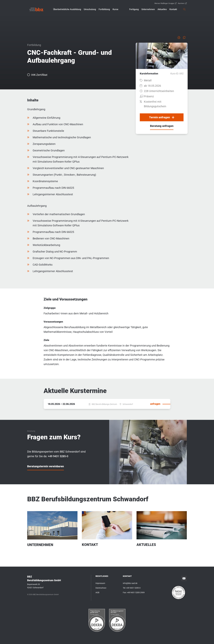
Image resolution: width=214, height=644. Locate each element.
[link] (36, 9)
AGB (97, 592)
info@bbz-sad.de (130, 583)
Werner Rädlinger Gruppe (165, 3)
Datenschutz (101, 588)
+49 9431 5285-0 (133, 588)
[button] (67, 9)
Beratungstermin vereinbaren (46, 466)
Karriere (182, 3)
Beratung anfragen (162, 126)
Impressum (100, 583)
